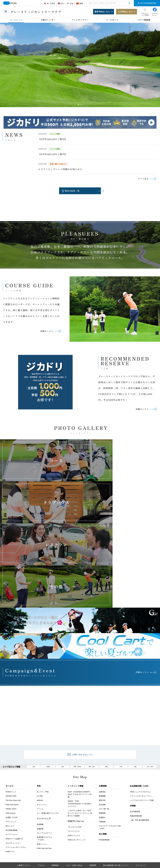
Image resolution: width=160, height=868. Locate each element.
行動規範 (102, 768)
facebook (79, 844)
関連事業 (102, 759)
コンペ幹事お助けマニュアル (48, 759)
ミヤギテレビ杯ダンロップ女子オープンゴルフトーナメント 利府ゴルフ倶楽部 (80, 759)
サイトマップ (141, 811)
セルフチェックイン (13, 789)
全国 (34, 712)
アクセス (41, 811)
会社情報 (102, 750)
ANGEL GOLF (11, 755)
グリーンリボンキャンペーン (141, 742)
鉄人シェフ (10, 772)
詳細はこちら (46, 333)
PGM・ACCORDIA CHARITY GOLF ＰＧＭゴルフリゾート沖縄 (80, 740)
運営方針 (102, 746)
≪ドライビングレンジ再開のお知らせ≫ (60, 170)
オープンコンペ (12, 780)
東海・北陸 (92, 712)
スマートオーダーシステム (16, 793)
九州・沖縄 (150, 712)
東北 (63, 712)
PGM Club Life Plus (44, 794)
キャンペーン (42, 750)
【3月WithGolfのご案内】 (53, 140)
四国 (135, 712)
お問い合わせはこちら (83, 699)
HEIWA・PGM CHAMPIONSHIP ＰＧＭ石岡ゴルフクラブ (80, 750)
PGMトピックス (74, 781)
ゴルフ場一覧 (104, 755)
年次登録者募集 (12, 776)
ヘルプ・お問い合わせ (74, 811)
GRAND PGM (11, 742)
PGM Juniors (11, 759)
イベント (40, 755)
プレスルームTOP (75, 773)
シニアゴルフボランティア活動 (142, 746)
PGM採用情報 (104, 786)
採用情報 (55, 811)
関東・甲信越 (77, 712)
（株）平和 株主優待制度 (139, 766)
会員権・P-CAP (12, 763)
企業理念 (102, 738)
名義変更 (40, 775)
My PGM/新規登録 (148, 3)
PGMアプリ (10, 798)
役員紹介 (102, 763)
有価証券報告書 (136, 762)
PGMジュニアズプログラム (140, 738)
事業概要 (102, 742)
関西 (106, 712)
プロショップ (11, 768)
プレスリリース (74, 777)
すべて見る (142, 179)
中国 (121, 712)
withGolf (40, 746)
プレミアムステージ (44, 779)
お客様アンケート (24, 811)
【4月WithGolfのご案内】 (53, 155)
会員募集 (40, 770)
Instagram (87, 844)
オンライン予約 (43, 738)
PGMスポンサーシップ (76, 786)
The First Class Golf (13, 746)
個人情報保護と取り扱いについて (116, 811)
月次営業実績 (135, 758)
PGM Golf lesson (12, 750)
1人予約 (40, 742)
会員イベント (42, 790)
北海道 (48, 712)
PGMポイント (11, 738)
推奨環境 (93, 811)
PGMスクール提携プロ (14, 785)
